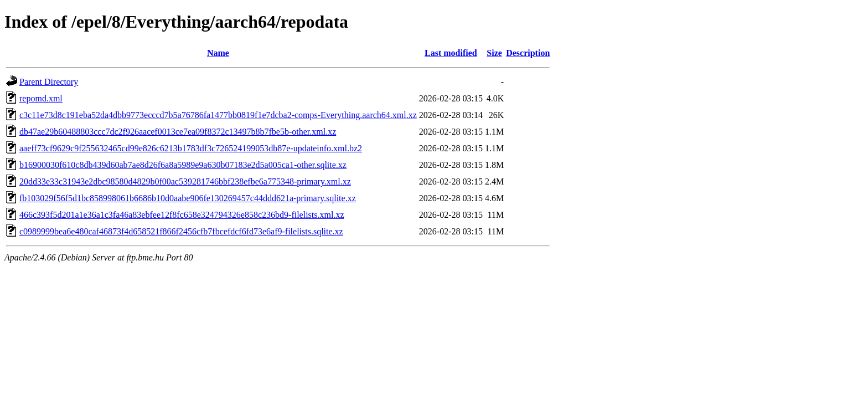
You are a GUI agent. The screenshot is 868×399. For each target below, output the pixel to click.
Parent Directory (49, 82)
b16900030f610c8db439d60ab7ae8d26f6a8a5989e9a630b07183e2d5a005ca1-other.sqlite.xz (183, 165)
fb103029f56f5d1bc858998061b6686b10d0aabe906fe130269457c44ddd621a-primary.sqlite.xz (188, 198)
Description (528, 53)
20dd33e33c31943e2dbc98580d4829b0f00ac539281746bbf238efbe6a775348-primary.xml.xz (185, 181)
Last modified (451, 53)
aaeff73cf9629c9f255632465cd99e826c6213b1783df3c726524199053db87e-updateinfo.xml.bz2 (191, 148)
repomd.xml (41, 98)
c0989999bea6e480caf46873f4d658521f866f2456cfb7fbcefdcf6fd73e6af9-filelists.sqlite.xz (181, 231)
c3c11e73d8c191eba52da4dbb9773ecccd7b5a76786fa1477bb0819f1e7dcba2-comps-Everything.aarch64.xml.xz (218, 115)
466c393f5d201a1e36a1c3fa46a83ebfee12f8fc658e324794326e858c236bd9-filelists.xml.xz (182, 215)
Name (218, 53)
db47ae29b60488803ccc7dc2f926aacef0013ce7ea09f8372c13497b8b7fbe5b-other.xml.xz (178, 132)
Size (494, 53)
